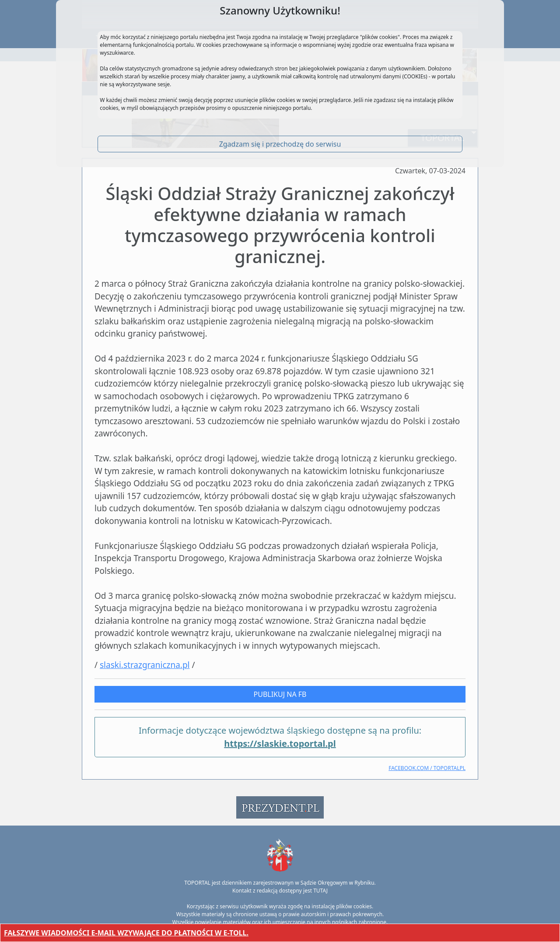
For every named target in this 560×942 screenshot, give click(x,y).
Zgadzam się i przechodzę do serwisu (280, 144)
